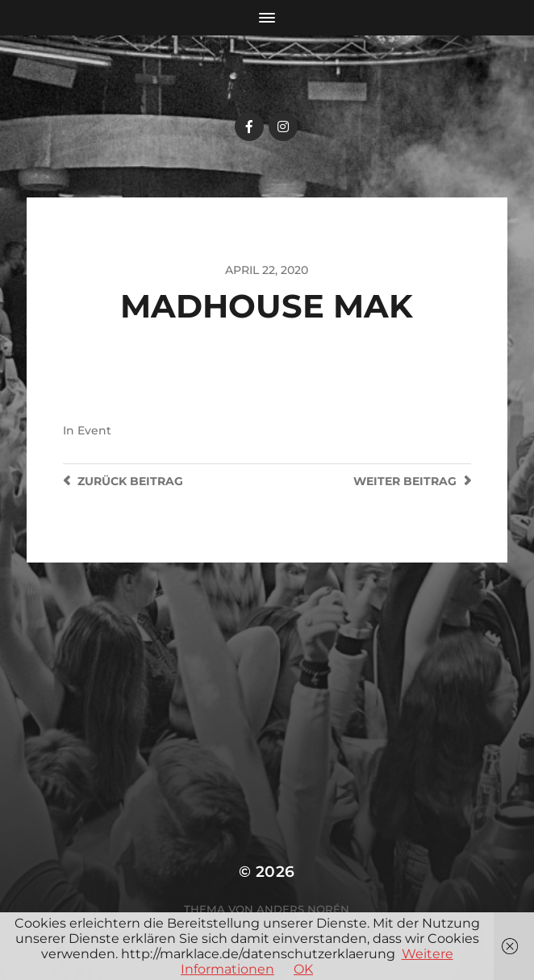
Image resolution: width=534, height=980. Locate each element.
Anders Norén (303, 909)
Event (94, 430)
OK (303, 969)
